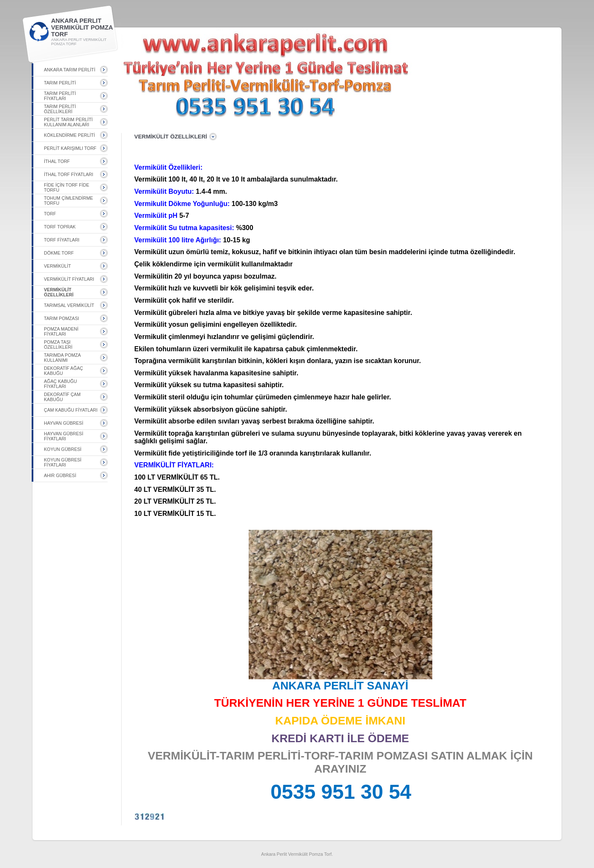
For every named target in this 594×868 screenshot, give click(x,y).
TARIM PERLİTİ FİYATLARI (60, 96)
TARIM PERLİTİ (60, 83)
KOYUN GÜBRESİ (63, 449)
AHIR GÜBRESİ (60, 475)
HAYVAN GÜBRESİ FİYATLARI (64, 436)
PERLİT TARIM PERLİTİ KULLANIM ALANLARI (68, 122)
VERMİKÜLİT (57, 266)
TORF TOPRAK (60, 227)
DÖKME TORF (59, 253)
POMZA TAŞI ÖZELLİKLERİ (58, 344)
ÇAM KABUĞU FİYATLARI (71, 410)
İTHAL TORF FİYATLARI (69, 174)
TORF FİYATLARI (62, 240)
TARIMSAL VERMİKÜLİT (69, 305)
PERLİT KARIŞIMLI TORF (70, 148)
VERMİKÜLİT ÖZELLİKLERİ (59, 292)
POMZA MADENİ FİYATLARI (61, 331)
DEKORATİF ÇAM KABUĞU (62, 397)
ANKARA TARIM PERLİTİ (70, 70)
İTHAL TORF (57, 161)
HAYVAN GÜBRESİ (64, 423)
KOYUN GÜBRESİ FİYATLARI (63, 462)
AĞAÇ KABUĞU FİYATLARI (60, 384)
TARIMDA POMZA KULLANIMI (62, 358)
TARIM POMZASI (61, 318)
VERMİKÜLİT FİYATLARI (69, 279)
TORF (50, 214)
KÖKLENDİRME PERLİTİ (69, 135)
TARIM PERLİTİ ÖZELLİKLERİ (60, 109)
